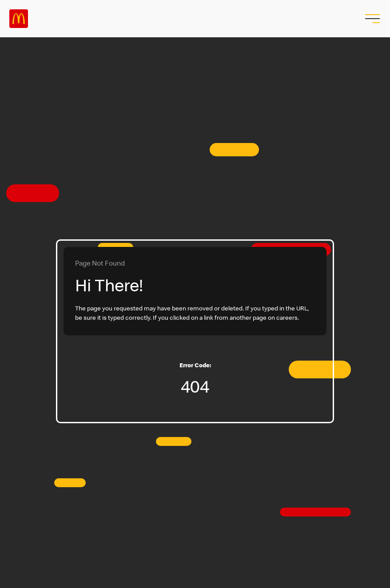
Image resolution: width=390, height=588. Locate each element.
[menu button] (371, 19)
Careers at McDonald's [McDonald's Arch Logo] (19, 19)
